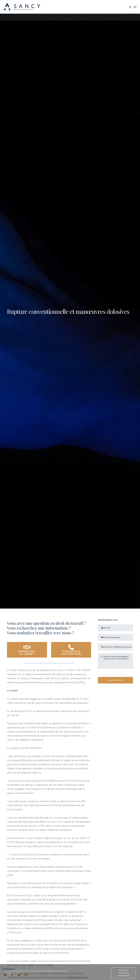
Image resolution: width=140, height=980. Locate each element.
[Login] (129, 5)
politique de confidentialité (29, 973)
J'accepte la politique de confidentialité (124, 973)
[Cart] (134, 5)
